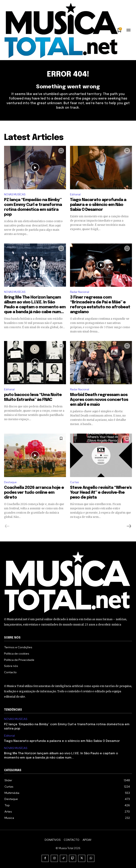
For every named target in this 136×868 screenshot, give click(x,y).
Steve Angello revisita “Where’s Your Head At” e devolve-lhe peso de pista (101, 493)
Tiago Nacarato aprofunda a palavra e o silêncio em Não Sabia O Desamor (98, 205)
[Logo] (61, 31)
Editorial (75, 194)
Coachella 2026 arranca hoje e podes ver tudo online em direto (34, 493)
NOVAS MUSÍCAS (15, 194)
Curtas (74, 482)
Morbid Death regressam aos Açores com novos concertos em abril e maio (99, 400)
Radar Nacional (80, 292)
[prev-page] (7, 526)
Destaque (10, 482)
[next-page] (129, 526)
